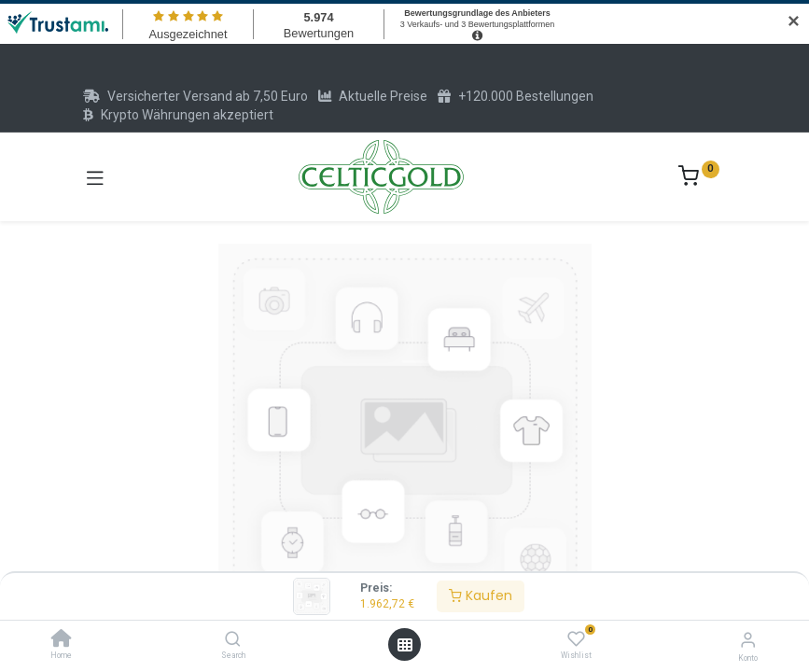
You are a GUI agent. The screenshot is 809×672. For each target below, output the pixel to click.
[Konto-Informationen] (748, 640)
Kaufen (481, 595)
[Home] (62, 640)
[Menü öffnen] (405, 645)
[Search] (233, 640)
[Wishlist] (576, 639)
